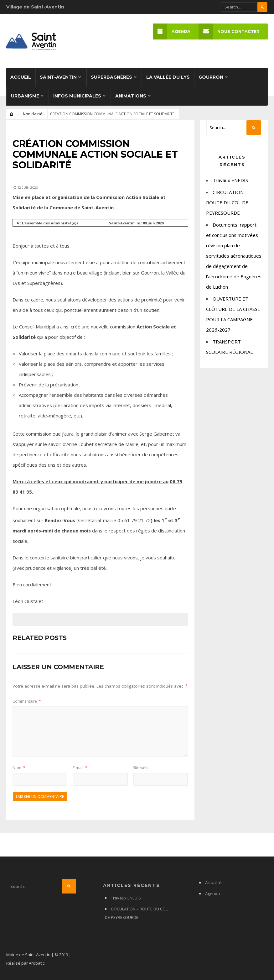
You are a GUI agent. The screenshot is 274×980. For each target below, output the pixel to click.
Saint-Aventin (58, 77)
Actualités (214, 883)
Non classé (33, 114)
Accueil (21, 77)
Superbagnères (111, 77)
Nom (19, 768)
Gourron (211, 77)
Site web (140, 768)
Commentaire (27, 701)
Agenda (172, 31)
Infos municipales (77, 96)
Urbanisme (25, 96)
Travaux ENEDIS (230, 180)
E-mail (80, 768)
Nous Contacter (229, 31)
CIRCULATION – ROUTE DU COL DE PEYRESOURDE (227, 202)
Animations (131, 96)
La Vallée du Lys (168, 77)
